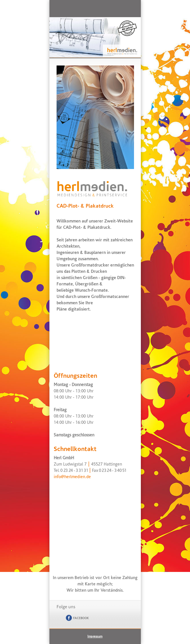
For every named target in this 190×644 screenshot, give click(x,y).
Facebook (77, 618)
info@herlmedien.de (72, 477)
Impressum (95, 637)
